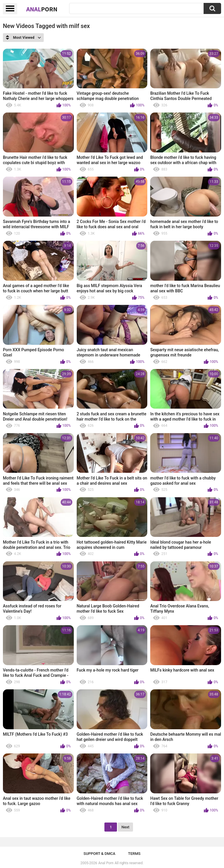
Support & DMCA (99, 854)
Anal (42, 9)
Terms (134, 854)
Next (125, 827)
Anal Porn (106, 863)
